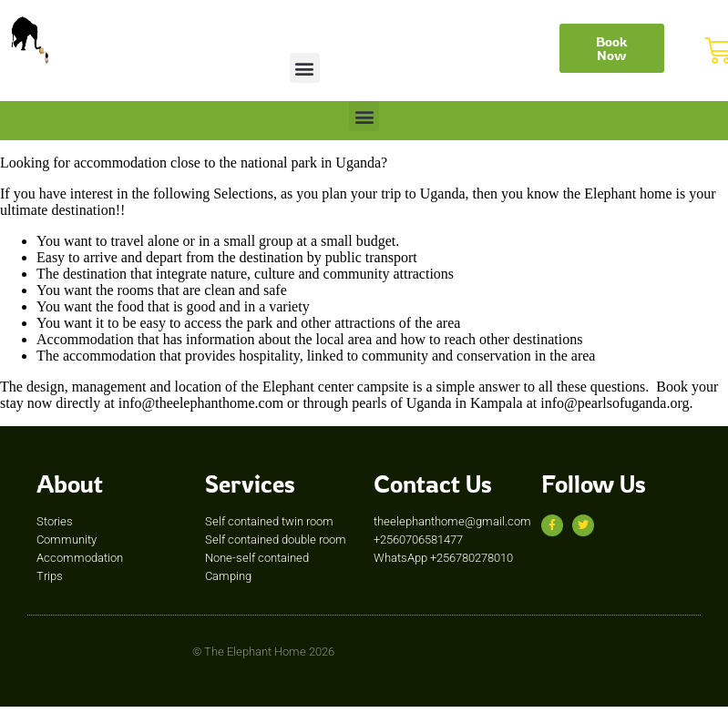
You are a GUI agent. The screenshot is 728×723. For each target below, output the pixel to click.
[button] (305, 68)
